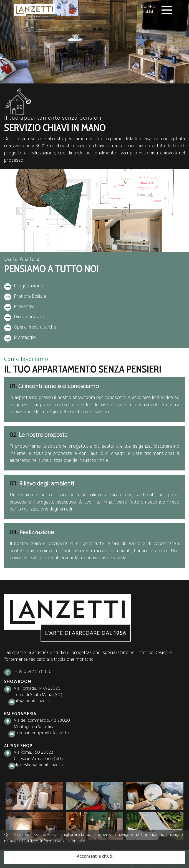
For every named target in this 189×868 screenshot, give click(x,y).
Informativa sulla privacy (63, 842)
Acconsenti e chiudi (95, 857)
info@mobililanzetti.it (33, 701)
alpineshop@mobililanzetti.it (40, 765)
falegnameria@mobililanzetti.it (42, 733)
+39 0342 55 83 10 (33, 672)
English (147, 12)
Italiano (148, 7)
